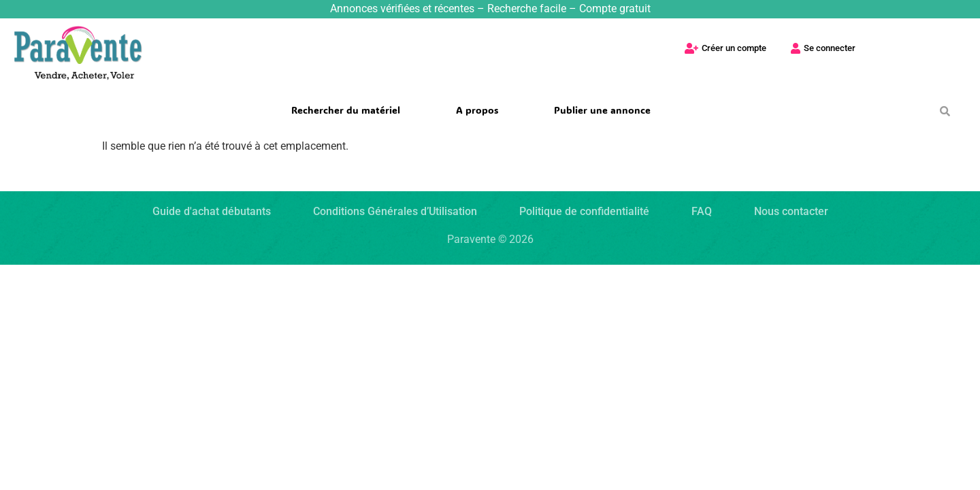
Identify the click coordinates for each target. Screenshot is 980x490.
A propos (477, 110)
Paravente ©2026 (490, 239)
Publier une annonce (602, 110)
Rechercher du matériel (346, 110)
